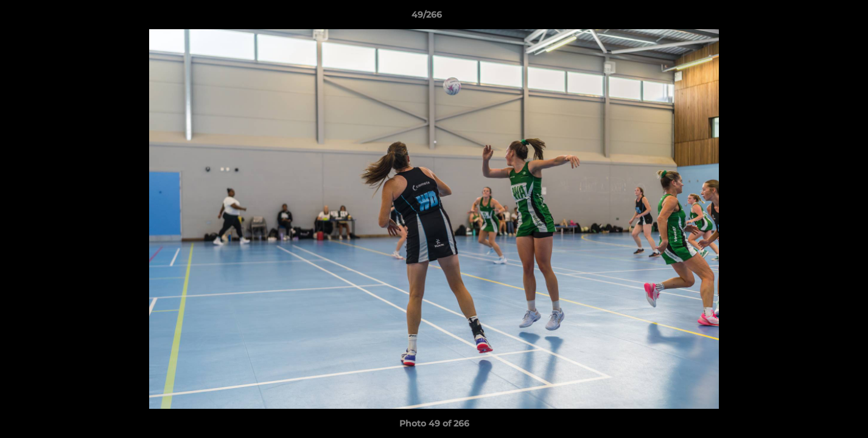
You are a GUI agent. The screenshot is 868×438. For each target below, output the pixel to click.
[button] (817, 18)
